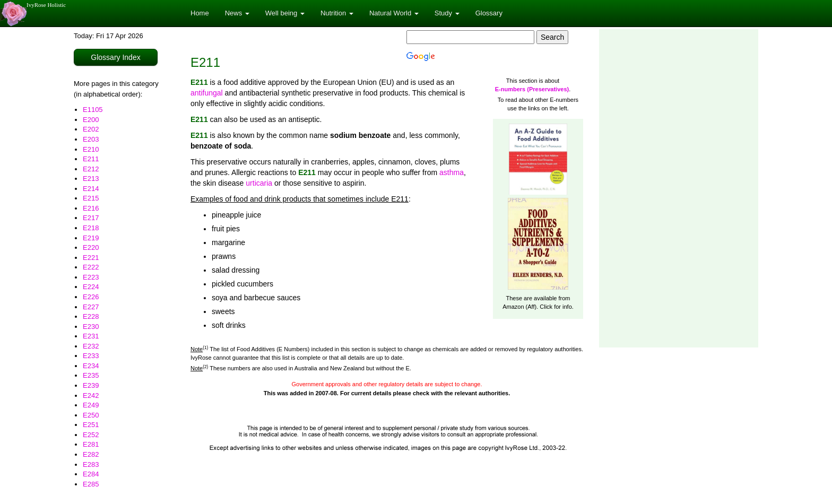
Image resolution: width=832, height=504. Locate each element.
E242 (91, 396)
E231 (91, 336)
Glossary (489, 13)
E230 (91, 327)
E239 (91, 385)
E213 (91, 179)
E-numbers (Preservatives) (532, 89)
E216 (91, 208)
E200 (91, 120)
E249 (91, 405)
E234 (91, 366)
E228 (91, 316)
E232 (91, 346)
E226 (91, 297)
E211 (91, 159)
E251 (91, 425)
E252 (91, 435)
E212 (91, 169)
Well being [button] (285, 13)
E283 (91, 464)
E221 (91, 258)
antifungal (207, 93)
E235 (91, 375)
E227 (91, 307)
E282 (91, 454)
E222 (91, 267)
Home (200, 13)
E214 (91, 189)
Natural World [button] (394, 13)
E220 (91, 247)
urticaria (259, 183)
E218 (91, 228)
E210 (91, 149)
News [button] (237, 13)
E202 (91, 129)
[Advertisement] (679, 188)
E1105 (93, 110)
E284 (91, 474)
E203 (91, 139)
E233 (91, 356)
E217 (91, 218)
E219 (91, 238)
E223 (91, 277)
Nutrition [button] (337, 13)
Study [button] (447, 13)
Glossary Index (115, 57)
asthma (452, 172)
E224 (91, 287)
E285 (91, 484)
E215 (91, 198)
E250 (91, 415)
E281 (91, 444)
